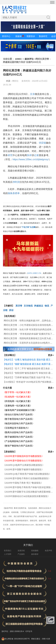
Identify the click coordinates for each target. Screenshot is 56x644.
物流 (47, 306)
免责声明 (48, 551)
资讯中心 (6, 36)
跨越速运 (39, 306)
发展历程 (21, 551)
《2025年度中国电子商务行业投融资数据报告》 (27, 478)
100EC (18, 59)
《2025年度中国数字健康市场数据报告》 (23, 469)
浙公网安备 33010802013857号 (17, 639)
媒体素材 (35, 554)
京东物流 (28, 306)
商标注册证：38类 (39, 639)
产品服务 (21, 554)
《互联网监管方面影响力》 (16, 428)
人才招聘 (8, 554)
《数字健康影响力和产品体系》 (19, 437)
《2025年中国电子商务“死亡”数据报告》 (23, 483)
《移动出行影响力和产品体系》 (19, 415)
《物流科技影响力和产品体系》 (19, 423)
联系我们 (8, 551)
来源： (9, 81)
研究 (10, 155)
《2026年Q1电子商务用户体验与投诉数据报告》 (27, 474)
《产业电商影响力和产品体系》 (19, 441)
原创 (11, 310)
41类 (48, 639)
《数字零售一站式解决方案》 (18, 392)
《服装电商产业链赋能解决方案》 (20, 410)
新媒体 (19, 36)
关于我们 (28, 545)
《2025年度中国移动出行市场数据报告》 (23, 461)
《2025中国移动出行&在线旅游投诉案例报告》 (26, 496)
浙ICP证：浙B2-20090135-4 (13, 631)
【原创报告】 (10, 452)
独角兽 (11, 193)
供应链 (42, 143)
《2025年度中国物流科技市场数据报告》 (23, 456)
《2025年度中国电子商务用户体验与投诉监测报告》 (29, 487)
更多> (51, 355)
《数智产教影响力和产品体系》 (19, 446)
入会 (49, 571)
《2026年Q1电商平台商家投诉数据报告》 (24, 465)
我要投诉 (31, 36)
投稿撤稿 (35, 551)
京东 (32, 94)
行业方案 (7, 388)
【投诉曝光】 (10, 355)
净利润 (16, 182)
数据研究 (43, 36)
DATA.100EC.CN (34, 273)
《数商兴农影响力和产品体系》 (19, 432)
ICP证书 (29, 631)
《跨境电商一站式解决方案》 (18, 401)
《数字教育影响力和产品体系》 (19, 419)
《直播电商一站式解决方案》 (18, 406)
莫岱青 (19, 306)
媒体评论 (29, 59)
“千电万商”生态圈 (28, 227)
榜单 (17, 193)
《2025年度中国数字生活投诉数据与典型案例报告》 (29, 492)
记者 (36, 155)
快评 (29, 155)
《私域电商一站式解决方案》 (18, 397)
